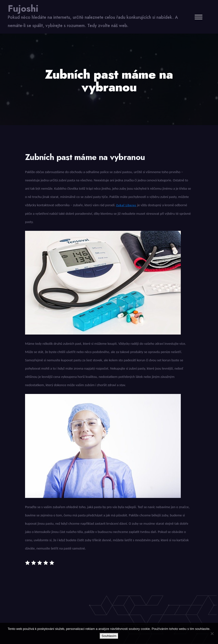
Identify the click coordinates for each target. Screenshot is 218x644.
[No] (212, 634)
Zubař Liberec (126, 205)
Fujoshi (23, 9)
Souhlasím (109, 636)
